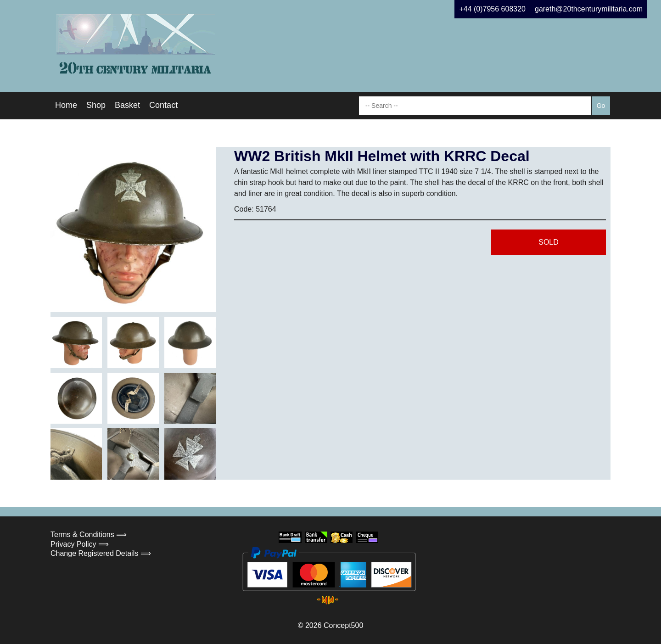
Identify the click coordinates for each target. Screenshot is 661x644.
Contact (163, 105)
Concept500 (343, 625)
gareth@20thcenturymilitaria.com (589, 9)
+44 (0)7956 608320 (492, 9)
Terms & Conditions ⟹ (89, 535)
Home (66, 105)
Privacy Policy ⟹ (80, 544)
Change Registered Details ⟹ (101, 553)
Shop (96, 105)
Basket (127, 105)
